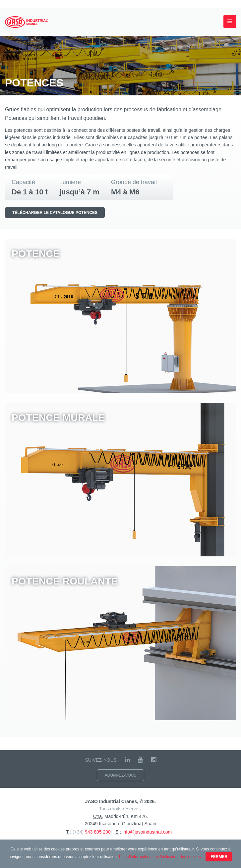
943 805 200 (98, 832)
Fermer (219, 857)
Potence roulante (65, 581)
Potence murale (58, 417)
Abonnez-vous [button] (120, 775)
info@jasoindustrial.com (147, 832)
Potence (36, 254)
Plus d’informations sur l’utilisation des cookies (160, 857)
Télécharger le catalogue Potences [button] (55, 213)
